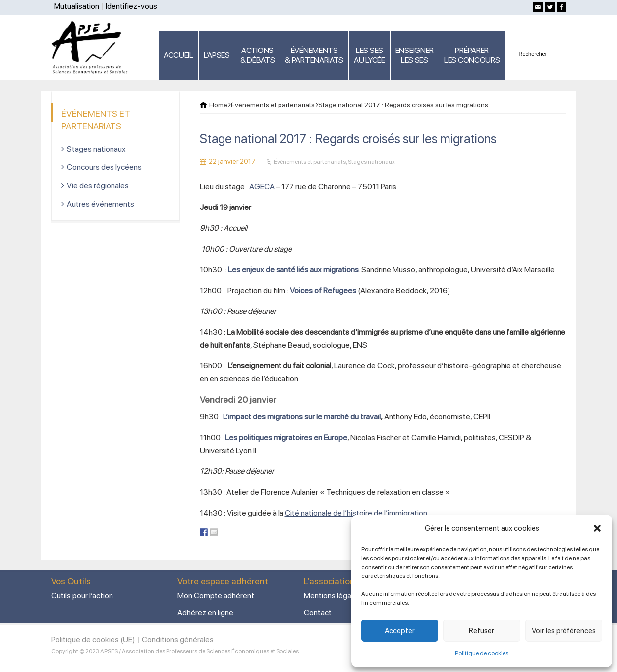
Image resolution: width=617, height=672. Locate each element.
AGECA (262, 186)
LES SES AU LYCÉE (369, 55)
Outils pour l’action (82, 595)
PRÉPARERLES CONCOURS (472, 55)
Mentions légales (333, 595)
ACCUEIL (178, 55)
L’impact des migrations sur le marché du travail (302, 417)
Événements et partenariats (310, 162)
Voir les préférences (564, 631)
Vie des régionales (98, 185)
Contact (318, 612)
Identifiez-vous (131, 6)
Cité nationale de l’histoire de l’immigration (356, 513)
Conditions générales (178, 640)
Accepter (400, 631)
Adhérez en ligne (205, 612)
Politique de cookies (482, 653)
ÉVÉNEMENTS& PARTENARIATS (314, 55)
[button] (597, 528)
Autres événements (101, 204)
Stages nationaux (371, 162)
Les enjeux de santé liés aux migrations (293, 270)
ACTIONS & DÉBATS (258, 55)
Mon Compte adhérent (216, 595)
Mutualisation (77, 6)
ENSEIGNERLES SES (415, 55)
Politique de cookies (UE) (93, 640)
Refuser (481, 631)
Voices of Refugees (323, 290)
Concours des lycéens (104, 167)
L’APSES (217, 55)
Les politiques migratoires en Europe (286, 438)
